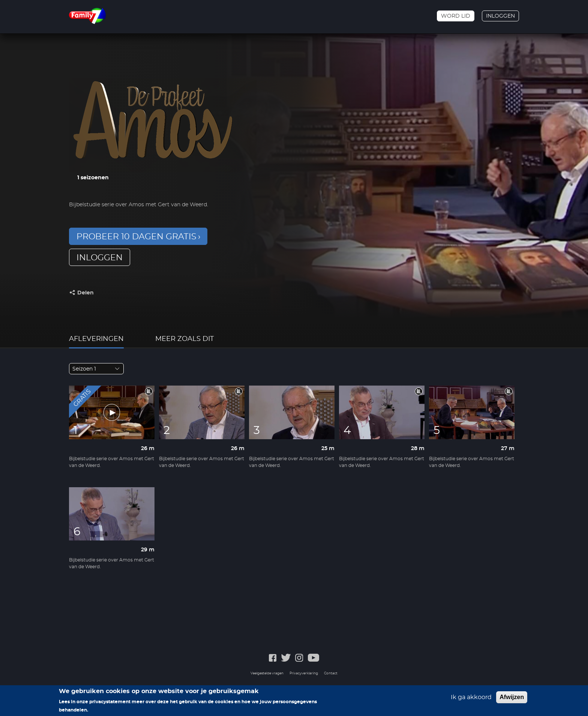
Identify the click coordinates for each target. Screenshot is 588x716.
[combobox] (96, 369)
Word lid (456, 16)
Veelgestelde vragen (267, 673)
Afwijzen (512, 700)
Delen (85, 293)
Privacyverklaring (304, 673)
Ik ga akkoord (471, 700)
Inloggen (500, 16)
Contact (331, 673)
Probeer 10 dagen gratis (136, 237)
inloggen (100, 258)
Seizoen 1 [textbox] (84, 369)
